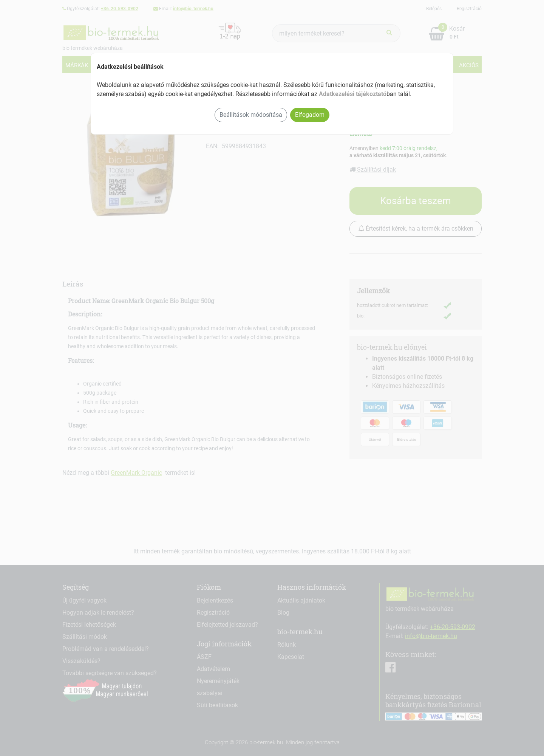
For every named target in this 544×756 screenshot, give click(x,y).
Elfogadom (310, 115)
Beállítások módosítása (251, 115)
